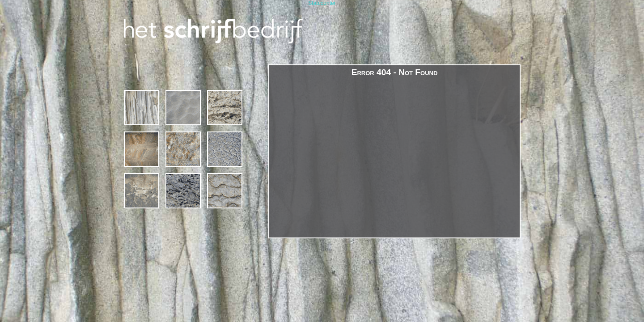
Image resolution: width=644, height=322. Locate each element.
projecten (142, 149)
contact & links (225, 191)
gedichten (183, 149)
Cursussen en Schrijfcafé (183, 108)
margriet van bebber (142, 191)
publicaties (183, 191)
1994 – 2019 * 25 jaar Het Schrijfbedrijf (142, 108)
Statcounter (322, 3)
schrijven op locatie (225, 108)
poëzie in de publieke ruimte (225, 149)
